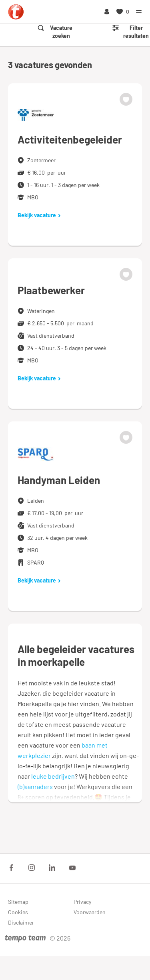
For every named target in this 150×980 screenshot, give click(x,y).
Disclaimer (21, 922)
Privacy (82, 902)
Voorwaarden (90, 912)
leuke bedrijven (53, 776)
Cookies (18, 912)
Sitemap (18, 902)
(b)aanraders (35, 786)
